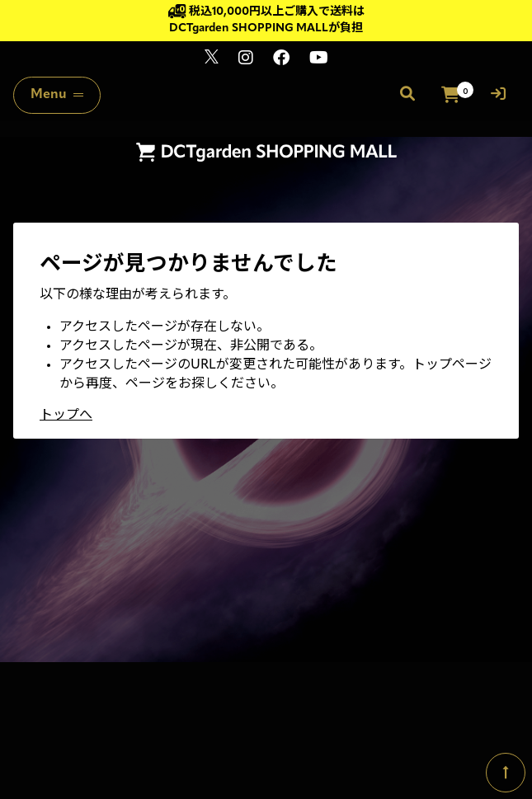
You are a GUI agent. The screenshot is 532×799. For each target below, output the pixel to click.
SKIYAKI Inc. (372, 728)
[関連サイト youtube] (319, 60)
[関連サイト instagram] (246, 60)
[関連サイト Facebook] (281, 60)
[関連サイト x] (212, 60)
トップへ (66, 416)
